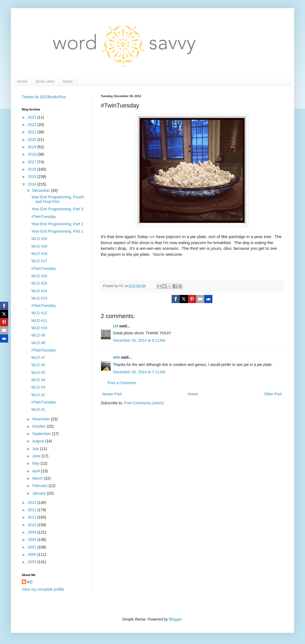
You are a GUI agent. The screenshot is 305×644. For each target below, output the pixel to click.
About (68, 81)
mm (116, 357)
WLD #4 (38, 380)
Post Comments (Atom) (144, 403)
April (36, 471)
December (41, 190)
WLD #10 (39, 328)
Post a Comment (122, 383)
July (36, 449)
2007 (33, 547)
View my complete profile (43, 589)
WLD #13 (39, 298)
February (40, 486)
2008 (33, 540)
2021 (33, 132)
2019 (33, 147)
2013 (33, 503)
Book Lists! (45, 81)
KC (30, 582)
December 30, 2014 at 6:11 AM (139, 340)
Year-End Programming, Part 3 (57, 209)
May (36, 463)
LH (116, 326)
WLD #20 (39, 239)
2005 (33, 562)
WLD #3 (38, 387)
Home (22, 81)
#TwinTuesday (44, 217)
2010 (33, 525)
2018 (33, 154)
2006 (33, 554)
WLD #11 (39, 321)
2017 (33, 162)
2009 (33, 532)
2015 (33, 177)
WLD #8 (38, 343)
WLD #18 (39, 254)
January (39, 493)
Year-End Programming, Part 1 (57, 231)
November (41, 419)
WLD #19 (39, 246)
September (42, 434)
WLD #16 (39, 276)
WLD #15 (39, 283)
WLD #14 (39, 291)
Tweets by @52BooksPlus (44, 97)
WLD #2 (38, 395)
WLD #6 (38, 365)
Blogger (175, 619)
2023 (33, 117)
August (39, 441)
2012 (33, 510)
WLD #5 (38, 372)
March (38, 478)
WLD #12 (39, 313)
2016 (33, 169)
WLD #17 (39, 261)
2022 (33, 125)
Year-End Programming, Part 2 (57, 224)
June (37, 456)
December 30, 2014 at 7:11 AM (139, 372)
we (152, 237)
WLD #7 (38, 358)
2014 (33, 184)
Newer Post (112, 394)
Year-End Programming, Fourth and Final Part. (58, 199)
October (39, 426)
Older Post (273, 394)
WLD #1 (38, 409)
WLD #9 (38, 335)
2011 (33, 517)
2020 (33, 140)
